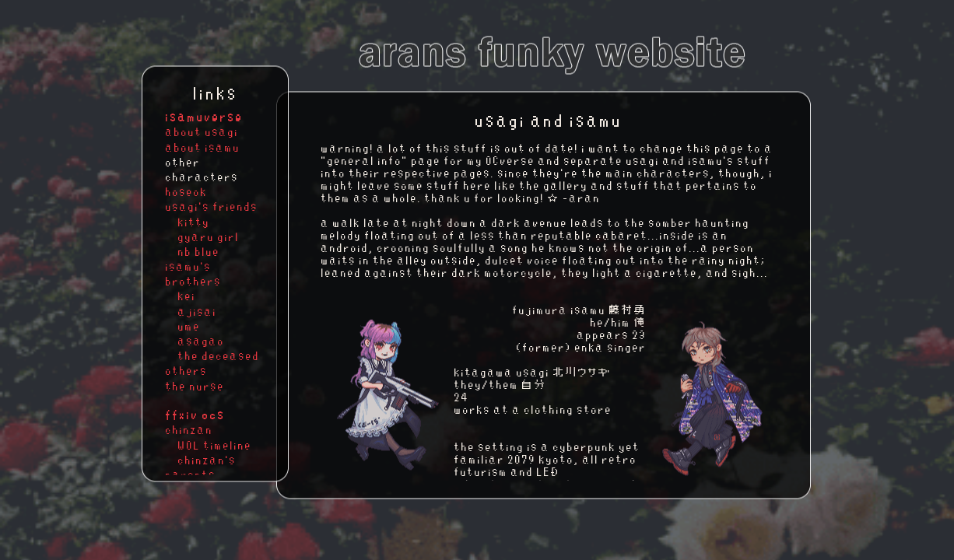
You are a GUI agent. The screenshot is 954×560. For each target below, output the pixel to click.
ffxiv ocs (196, 414)
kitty (188, 222)
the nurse (195, 386)
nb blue (193, 251)
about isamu (203, 147)
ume (183, 326)
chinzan (189, 430)
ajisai (191, 311)
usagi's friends (212, 207)
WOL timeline (209, 445)
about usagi (202, 132)
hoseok (187, 192)
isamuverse (205, 116)
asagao (195, 341)
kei (181, 296)
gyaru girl (203, 236)
